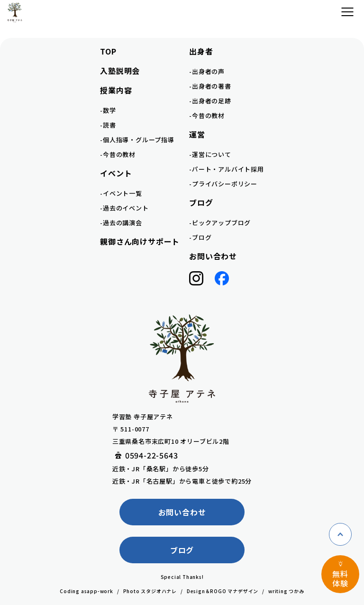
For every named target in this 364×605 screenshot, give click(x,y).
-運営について (210, 154)
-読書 (108, 125)
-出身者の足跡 (210, 101)
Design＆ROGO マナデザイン (223, 591)
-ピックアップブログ (220, 223)
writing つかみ (286, 591)
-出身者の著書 (210, 86)
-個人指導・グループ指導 (137, 140)
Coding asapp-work (86, 591)
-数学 (108, 110)
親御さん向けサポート (140, 241)
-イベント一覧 (121, 193)
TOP (108, 51)
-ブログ (200, 237)
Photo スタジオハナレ (150, 591)
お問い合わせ (213, 256)
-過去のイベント (124, 208)
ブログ (182, 550)
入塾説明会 (120, 71)
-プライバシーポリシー (223, 184)
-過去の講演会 (121, 223)
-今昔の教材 (118, 154)
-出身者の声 (207, 71)
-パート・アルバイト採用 (227, 169)
